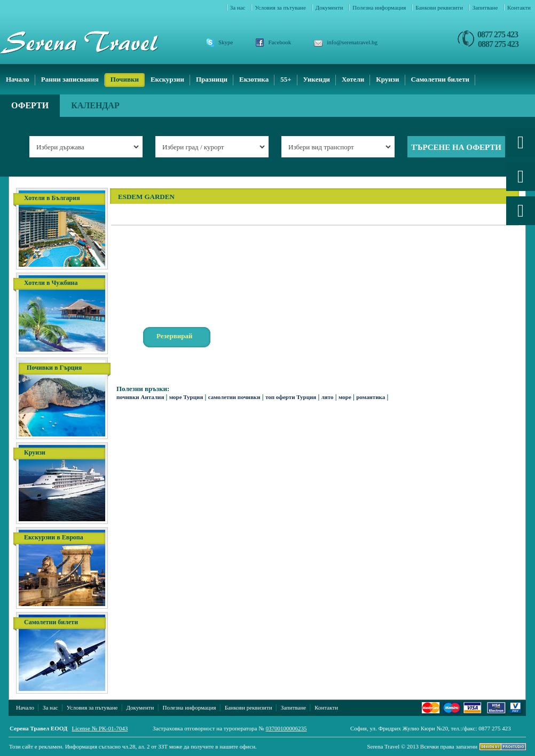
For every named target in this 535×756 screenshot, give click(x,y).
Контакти (519, 7)
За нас (239, 7)
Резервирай (175, 336)
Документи (330, 7)
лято (328, 397)
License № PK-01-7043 (100, 728)
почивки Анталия (140, 397)
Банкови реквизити (440, 7)
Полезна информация (380, 7)
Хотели (353, 79)
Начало (18, 79)
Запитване (486, 7)
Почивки (125, 79)
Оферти (30, 105)
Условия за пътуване (281, 7)
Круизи (387, 79)
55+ (286, 79)
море (345, 397)
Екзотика (254, 79)
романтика (371, 397)
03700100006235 (286, 728)
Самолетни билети (440, 79)
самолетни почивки (234, 397)
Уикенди (317, 79)
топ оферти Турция (291, 397)
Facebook (280, 42)
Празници (212, 79)
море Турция (186, 397)
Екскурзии (167, 79)
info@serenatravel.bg (352, 42)
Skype (226, 42)
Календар (95, 105)
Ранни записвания (70, 79)
